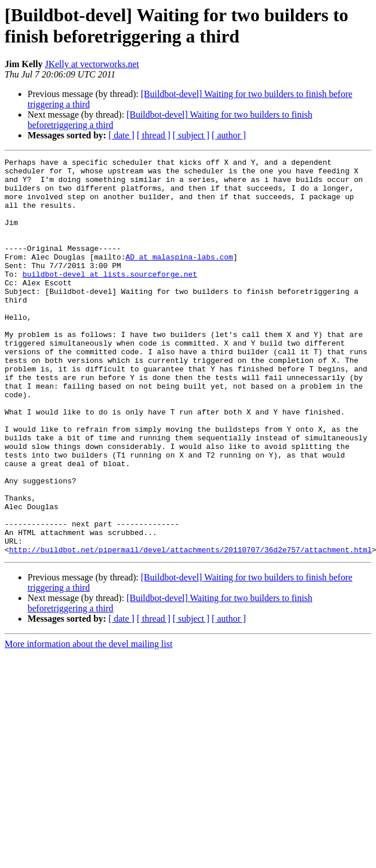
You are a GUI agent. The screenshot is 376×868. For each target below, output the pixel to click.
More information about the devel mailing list (88, 723)
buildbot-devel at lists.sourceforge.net (110, 298)
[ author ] (229, 135)
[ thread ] (154, 135)
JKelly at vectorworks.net (92, 64)
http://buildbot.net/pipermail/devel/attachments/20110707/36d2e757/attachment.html (191, 629)
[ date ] (121, 135)
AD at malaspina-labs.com (179, 277)
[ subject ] (191, 135)
